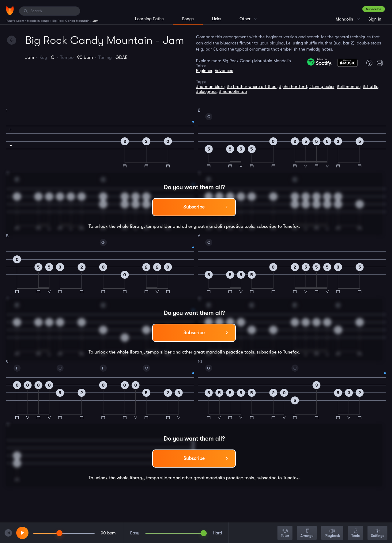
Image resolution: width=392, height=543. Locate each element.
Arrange (307, 533)
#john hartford (293, 86)
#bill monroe (349, 86)
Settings (377, 533)
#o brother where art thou (252, 86)
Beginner (204, 71)
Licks (217, 19)
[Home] (10, 11)
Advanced (224, 71)
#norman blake (210, 86)
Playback (332, 533)
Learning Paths (149, 19)
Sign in (375, 19)
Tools (355, 533)
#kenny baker (322, 86)
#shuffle (371, 86)
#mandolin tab (233, 91)
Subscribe (374, 9)
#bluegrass (206, 91)
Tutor (285, 533)
